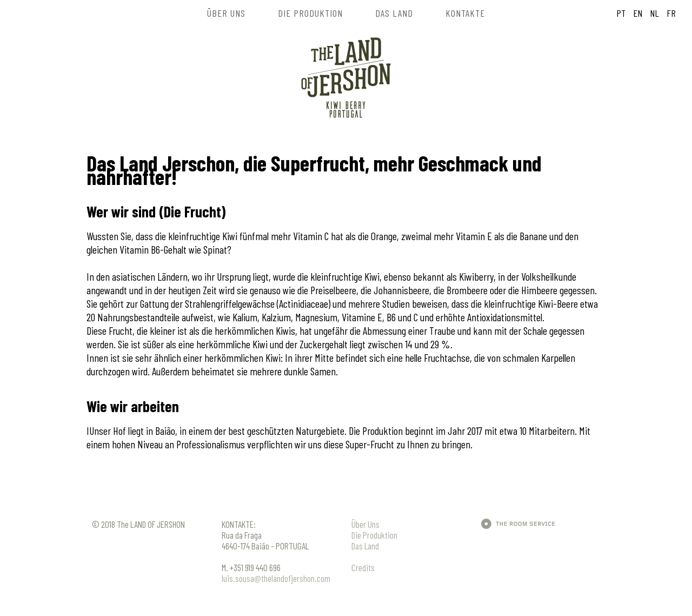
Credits (363, 567)
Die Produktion (374, 535)
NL (653, 13)
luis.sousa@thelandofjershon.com (276, 578)
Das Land (365, 546)
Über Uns (365, 524)
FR (670, 13)
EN (637, 13)
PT (621, 13)
